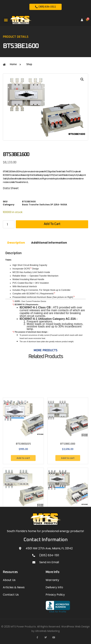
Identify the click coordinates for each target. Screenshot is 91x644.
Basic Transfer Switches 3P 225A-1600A (45, 205)
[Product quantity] (9, 224)
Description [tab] (16, 243)
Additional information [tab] (49, 243)
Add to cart (52, 224)
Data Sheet (11, 188)
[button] (6, 20)
